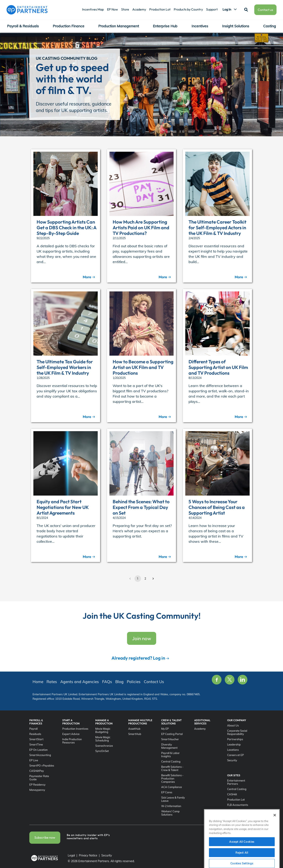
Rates (112, 37)
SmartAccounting (40, 755)
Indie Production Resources (72, 741)
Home (38, 682)
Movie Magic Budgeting (103, 730)
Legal (71, 855)
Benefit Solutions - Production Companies (172, 778)
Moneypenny (37, 790)
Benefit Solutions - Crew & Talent (172, 768)
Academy (139, 9)
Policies (196, 37)
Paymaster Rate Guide (39, 778)
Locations (233, 750)
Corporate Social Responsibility (237, 732)
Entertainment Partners (236, 782)
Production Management (119, 26)
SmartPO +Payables (42, 766)
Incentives (200, 26)
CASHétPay (37, 771)
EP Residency (37, 785)
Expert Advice (71, 734)
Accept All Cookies (242, 856)
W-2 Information (171, 806)
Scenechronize (104, 746)
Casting (270, 26)
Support (212, 9)
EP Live (34, 760)
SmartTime (36, 744)
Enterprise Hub (165, 26)
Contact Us (217, 37)
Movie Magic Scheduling (103, 739)
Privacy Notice (88, 855)
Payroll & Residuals (23, 26)
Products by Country (188, 9)
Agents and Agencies (139, 37)
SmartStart (36, 739)
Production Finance (69, 26)
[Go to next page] (153, 579)
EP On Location (39, 750)
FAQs (165, 37)
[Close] (275, 830)
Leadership (234, 744)
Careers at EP (235, 755)
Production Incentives (75, 729)
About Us (233, 725)
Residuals (35, 734)
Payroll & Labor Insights (170, 755)
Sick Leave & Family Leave (173, 799)
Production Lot (160, 9)
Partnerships (235, 739)
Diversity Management (169, 746)
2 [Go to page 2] (145, 579)
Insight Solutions (236, 26)
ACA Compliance (172, 787)
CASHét (232, 794)
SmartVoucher (170, 739)
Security (232, 760)
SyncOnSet (102, 751)
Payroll (33, 729)
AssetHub (134, 729)
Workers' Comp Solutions (170, 813)
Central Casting (171, 761)
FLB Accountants (238, 805)
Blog (180, 37)
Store (125, 9)
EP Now (112, 9)
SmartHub (135, 734)
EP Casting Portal (172, 734)
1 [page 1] (138, 579)
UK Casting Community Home (79, 37)
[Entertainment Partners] (27, 10)
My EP (165, 729)
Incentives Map (93, 9)
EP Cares (167, 792)
